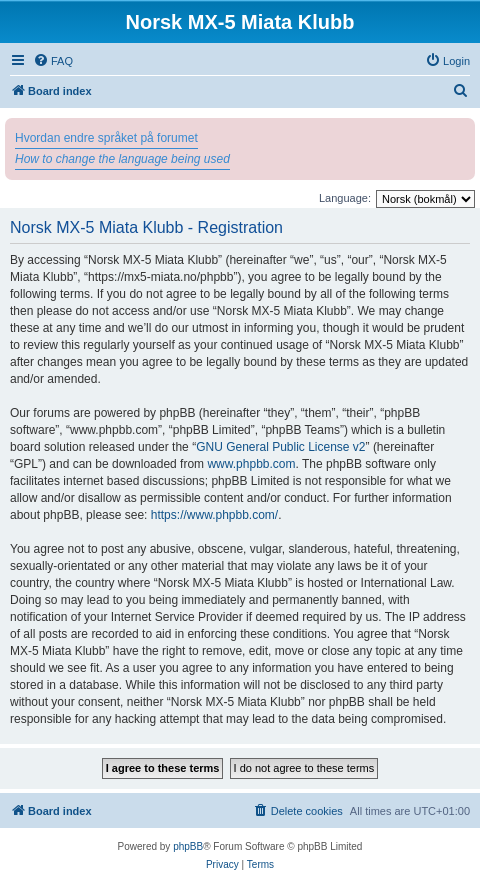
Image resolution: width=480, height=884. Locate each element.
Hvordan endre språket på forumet (106, 138)
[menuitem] (53, 61)
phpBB (188, 846)
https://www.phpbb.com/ (214, 515)
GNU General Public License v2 (280, 447)
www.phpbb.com (251, 464)
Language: (345, 198)
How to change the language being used (122, 159)
